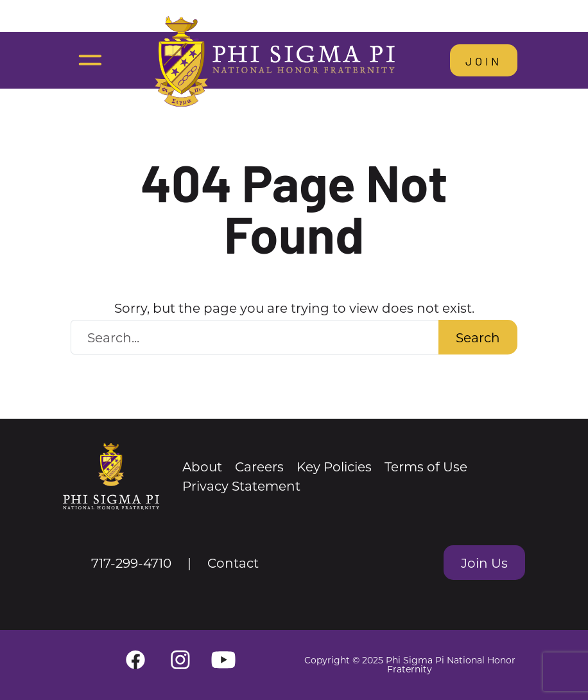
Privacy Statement (241, 486)
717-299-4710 (131, 563)
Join (484, 60)
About (202, 466)
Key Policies (334, 466)
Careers (259, 466)
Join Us (484, 563)
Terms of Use (426, 466)
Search (478, 337)
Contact (233, 563)
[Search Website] (255, 337)
